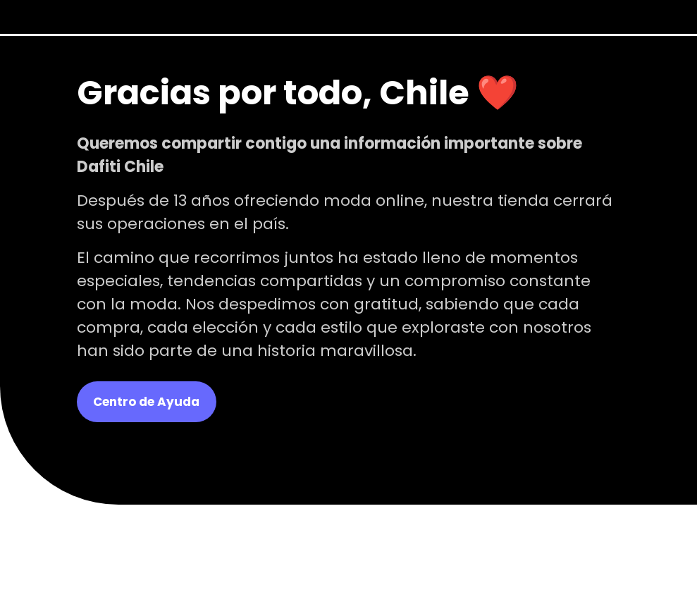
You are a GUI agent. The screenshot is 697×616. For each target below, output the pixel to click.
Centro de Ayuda (146, 402)
